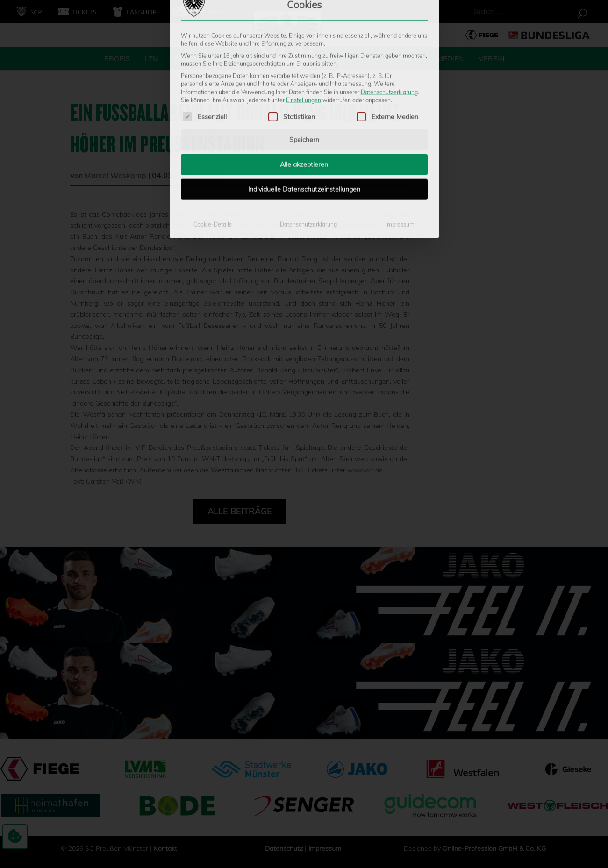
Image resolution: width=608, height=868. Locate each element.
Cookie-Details (213, 123)
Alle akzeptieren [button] (304, 63)
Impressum (400, 123)
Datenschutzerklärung (308, 123)
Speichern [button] (304, 38)
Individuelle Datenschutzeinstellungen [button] (304, 88)
